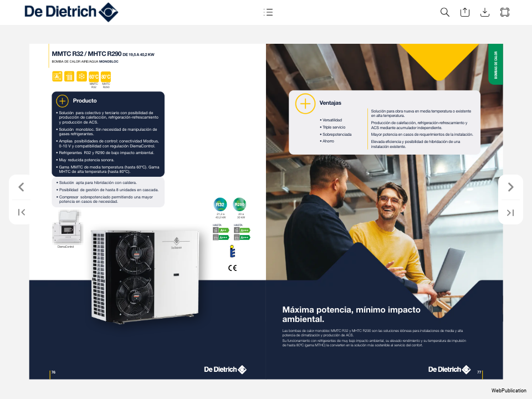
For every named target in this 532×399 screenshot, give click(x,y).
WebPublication (509, 391)
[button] (268, 12)
